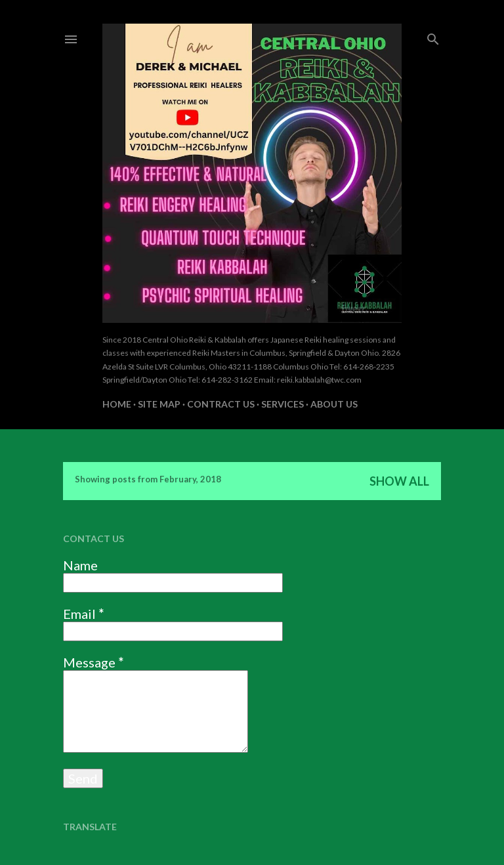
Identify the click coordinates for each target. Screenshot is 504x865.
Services (283, 404)
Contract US (221, 404)
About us (334, 404)
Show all (399, 481)
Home (117, 404)
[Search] (433, 36)
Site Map (159, 404)
